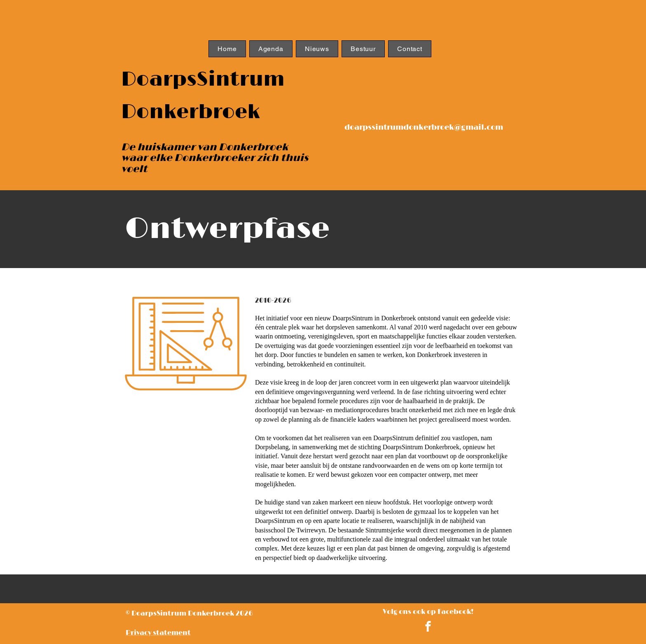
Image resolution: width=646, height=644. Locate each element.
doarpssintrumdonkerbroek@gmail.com (424, 128)
